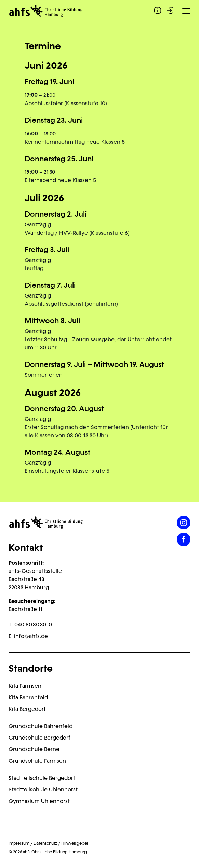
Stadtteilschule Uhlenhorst (43, 790)
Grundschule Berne (34, 749)
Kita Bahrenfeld (28, 697)
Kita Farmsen (25, 686)
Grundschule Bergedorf (39, 738)
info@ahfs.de (31, 636)
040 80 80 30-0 (33, 625)
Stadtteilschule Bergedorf (42, 778)
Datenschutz (45, 843)
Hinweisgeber (75, 843)
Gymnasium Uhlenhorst (39, 801)
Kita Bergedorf (27, 709)
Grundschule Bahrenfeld (41, 726)
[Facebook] (184, 539)
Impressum (19, 843)
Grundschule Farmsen (37, 761)
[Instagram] (184, 523)
